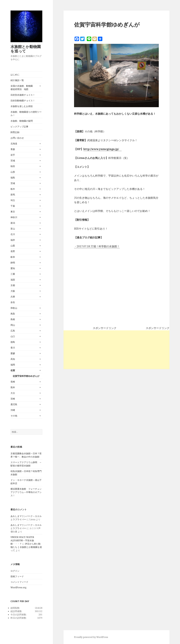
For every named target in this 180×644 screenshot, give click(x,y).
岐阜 (13, 257)
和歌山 (14, 308)
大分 (13, 393)
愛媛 (13, 353)
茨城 (13, 183)
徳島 (13, 342)
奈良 (13, 302)
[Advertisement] (116, 350)
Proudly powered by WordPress (91, 637)
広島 (13, 331)
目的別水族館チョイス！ (23, 95)
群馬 (13, 195)
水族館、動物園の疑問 (22, 121)
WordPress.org (19, 587)
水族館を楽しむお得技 (22, 106)
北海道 (14, 144)
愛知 (13, 268)
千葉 (13, 206)
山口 (13, 336)
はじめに (15, 75)
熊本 (13, 387)
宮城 (13, 161)
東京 (13, 212)
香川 (13, 348)
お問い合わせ (17, 138)
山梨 (13, 246)
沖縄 (13, 410)
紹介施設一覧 (17, 80)
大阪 (13, 291)
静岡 (13, 263)
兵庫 (13, 297)
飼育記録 (15, 132)
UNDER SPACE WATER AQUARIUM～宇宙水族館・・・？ (22, 540)
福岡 (13, 365)
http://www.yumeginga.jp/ (101, 149)
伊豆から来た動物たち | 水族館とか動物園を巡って (26, 547)
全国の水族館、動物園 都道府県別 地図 (23, 88)
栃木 (13, 189)
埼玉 (13, 200)
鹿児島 (14, 404)
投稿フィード (17, 576)
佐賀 (13, 370)
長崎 (13, 382)
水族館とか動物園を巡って (26, 49)
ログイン (15, 571)
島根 (13, 319)
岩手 (13, 155)
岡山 (13, 325)
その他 (14, 416)
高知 (13, 359)
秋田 (13, 166)
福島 (13, 178)
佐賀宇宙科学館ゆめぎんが (26, 376)
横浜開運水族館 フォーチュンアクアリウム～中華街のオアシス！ (26, 492)
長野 (13, 251)
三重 (13, 274)
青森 (13, 149)
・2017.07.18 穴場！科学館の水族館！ (97, 246)
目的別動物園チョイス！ (23, 101)
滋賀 (13, 280)
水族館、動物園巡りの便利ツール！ (26, 114)
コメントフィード (19, 582)
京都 (13, 285)
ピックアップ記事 (19, 127)
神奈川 (14, 217)
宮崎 (13, 399)
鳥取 (13, 314)
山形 (13, 172)
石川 (13, 234)
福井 (13, 240)
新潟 (13, 223)
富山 (13, 229)
